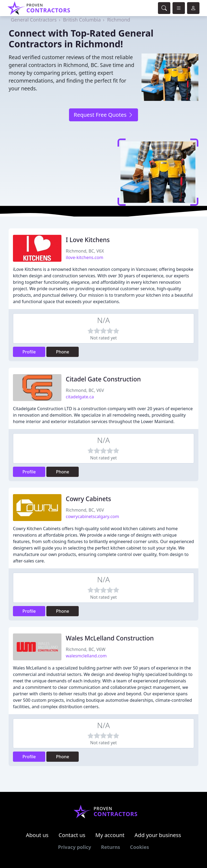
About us (37, 835)
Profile (29, 352)
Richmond (119, 20)
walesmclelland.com (86, 656)
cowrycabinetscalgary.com (92, 516)
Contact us (72, 835)
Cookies (139, 847)
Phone (63, 352)
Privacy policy (75, 847)
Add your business (158, 835)
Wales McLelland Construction (110, 638)
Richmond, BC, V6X (85, 251)
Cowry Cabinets (88, 499)
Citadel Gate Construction (103, 379)
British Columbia (82, 20)
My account (110, 835)
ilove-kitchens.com (84, 257)
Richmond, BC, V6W (86, 649)
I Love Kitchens (88, 240)
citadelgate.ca (80, 397)
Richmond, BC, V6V (85, 390)
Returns (111, 847)
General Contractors (34, 20)
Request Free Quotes (103, 115)
